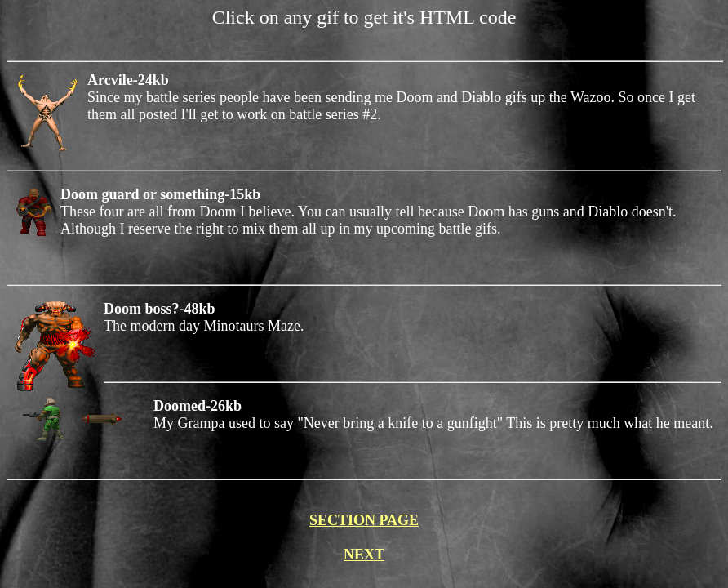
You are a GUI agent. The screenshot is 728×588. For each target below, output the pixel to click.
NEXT (364, 555)
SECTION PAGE (364, 520)
